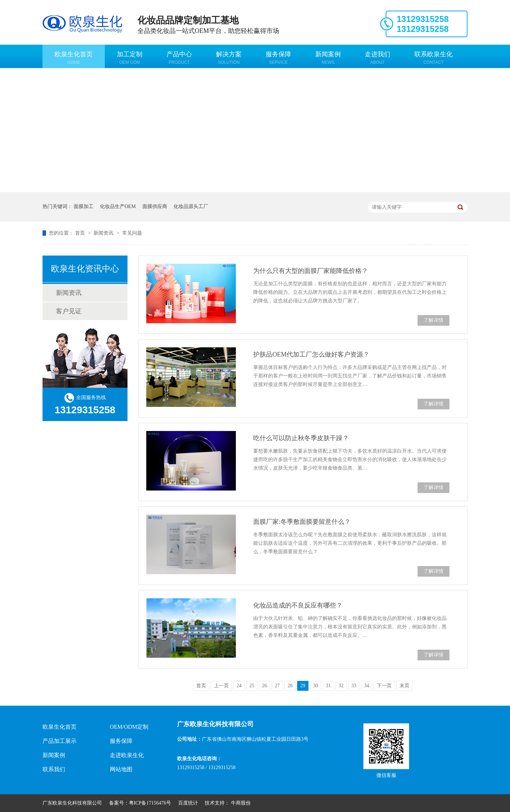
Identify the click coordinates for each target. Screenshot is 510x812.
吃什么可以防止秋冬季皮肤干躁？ (301, 438)
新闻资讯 (104, 233)
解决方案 (229, 58)
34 (367, 686)
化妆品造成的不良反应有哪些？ (298, 605)
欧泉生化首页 (74, 58)
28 (290, 686)
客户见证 (69, 311)
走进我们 (378, 58)
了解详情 (433, 320)
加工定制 (130, 58)
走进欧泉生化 (127, 755)
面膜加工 (84, 206)
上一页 (221, 686)
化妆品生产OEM (118, 206)
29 (303, 686)
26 (265, 686)
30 (316, 686)
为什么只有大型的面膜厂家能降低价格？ (311, 271)
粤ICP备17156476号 (150, 803)
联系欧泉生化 (433, 58)
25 (252, 686)
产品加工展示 (59, 741)
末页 (404, 686)
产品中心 (179, 58)
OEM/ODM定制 (129, 727)
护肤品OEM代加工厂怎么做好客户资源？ (311, 354)
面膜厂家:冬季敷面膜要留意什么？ (302, 522)
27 (277, 686)
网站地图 (121, 769)
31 (328, 686)
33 (354, 686)
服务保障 (278, 58)
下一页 (384, 686)
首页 (81, 233)
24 (239, 686)
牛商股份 (241, 803)
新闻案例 (328, 58)
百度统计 (188, 803)
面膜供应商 (155, 206)
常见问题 (132, 233)
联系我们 (54, 769)
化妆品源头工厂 (191, 206)
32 (341, 686)
